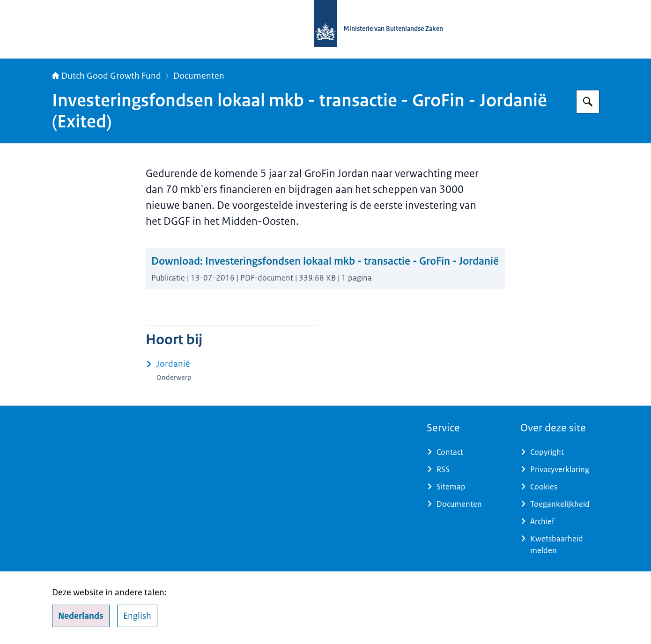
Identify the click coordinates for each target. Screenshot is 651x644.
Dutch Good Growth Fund (107, 76)
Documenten (199, 76)
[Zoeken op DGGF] (588, 102)
